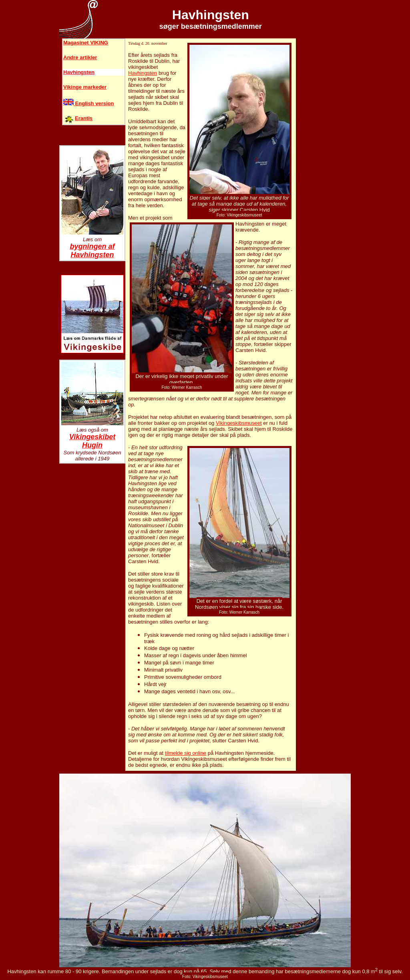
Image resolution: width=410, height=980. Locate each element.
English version (88, 103)
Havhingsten (79, 72)
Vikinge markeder (85, 87)
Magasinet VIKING (86, 43)
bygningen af (92, 246)
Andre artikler (80, 57)
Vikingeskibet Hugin (92, 441)
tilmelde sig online (186, 753)
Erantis (84, 118)
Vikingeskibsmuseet (239, 423)
